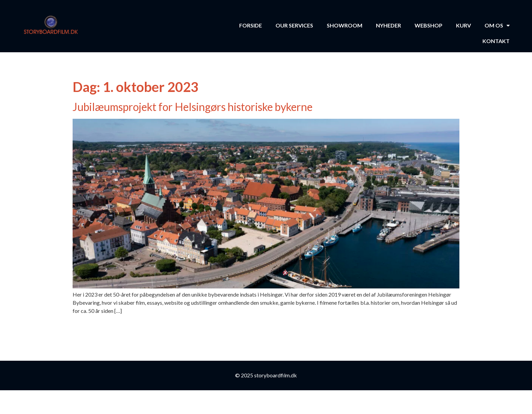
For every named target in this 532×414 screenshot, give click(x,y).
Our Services (294, 25)
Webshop (429, 25)
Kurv (463, 25)
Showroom (345, 25)
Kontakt (496, 41)
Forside (251, 25)
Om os (497, 25)
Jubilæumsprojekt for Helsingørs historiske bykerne (193, 107)
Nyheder (388, 25)
